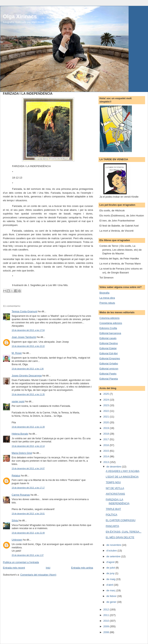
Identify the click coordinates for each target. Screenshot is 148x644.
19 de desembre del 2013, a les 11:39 (28, 427)
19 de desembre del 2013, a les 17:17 (28, 488)
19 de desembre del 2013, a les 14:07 (28, 469)
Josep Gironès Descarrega (27, 376)
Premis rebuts (107, 303)
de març (111, 590)
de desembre (114, 467)
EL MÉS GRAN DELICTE (120, 537)
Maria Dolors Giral (22, 453)
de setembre (114, 556)
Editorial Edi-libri (109, 353)
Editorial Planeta (109, 379)
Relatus (16, 476)
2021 (107, 417)
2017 (107, 439)
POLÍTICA (111, 515)
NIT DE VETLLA (115, 488)
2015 (107, 451)
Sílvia (15, 520)
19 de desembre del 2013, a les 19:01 (28, 514)
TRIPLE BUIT (113, 509)
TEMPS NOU (113, 482)
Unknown (17, 540)
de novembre (114, 545)
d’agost (111, 562)
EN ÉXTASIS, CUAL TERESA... (123, 532)
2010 (107, 621)
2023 (107, 405)
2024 (107, 400)
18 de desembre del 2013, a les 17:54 (28, 330)
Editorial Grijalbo (109, 364)
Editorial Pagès (108, 374)
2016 (107, 445)
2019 (107, 428)
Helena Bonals (20, 434)
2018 (107, 434)
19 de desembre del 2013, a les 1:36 (28, 369)
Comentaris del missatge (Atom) (38, 575)
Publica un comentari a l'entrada (21, 562)
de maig (111, 579)
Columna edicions (109, 318)
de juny (111, 573)
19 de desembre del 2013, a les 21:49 (28, 533)
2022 (107, 411)
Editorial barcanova (110, 333)
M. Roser (17, 353)
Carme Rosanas (21, 495)
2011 (107, 615)
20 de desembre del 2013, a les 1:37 (28, 555)
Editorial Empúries (110, 358)
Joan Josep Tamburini (24, 337)
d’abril (110, 585)
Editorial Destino (109, 343)
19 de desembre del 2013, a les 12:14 (28, 446)
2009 (107, 626)
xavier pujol (18, 401)
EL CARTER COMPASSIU (121, 520)
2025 (107, 394)
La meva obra (107, 298)
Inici (48, 568)
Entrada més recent (14, 568)
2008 (107, 632)
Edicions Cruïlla (108, 328)
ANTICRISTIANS (115, 494)
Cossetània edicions (111, 323)
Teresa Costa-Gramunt (24, 311)
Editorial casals (108, 338)
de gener (112, 602)
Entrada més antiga (82, 568)
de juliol (111, 568)
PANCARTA (112, 526)
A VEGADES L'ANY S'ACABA (122, 471)
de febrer (112, 596)
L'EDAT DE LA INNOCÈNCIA (122, 477)
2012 (107, 609)
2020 (107, 422)
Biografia (104, 293)
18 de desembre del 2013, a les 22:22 (28, 346)
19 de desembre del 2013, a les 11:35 (28, 394)
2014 (107, 456)
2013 (107, 462)
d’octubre (112, 551)
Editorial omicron (109, 369)
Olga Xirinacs (20, 16)
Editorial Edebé (108, 348)
